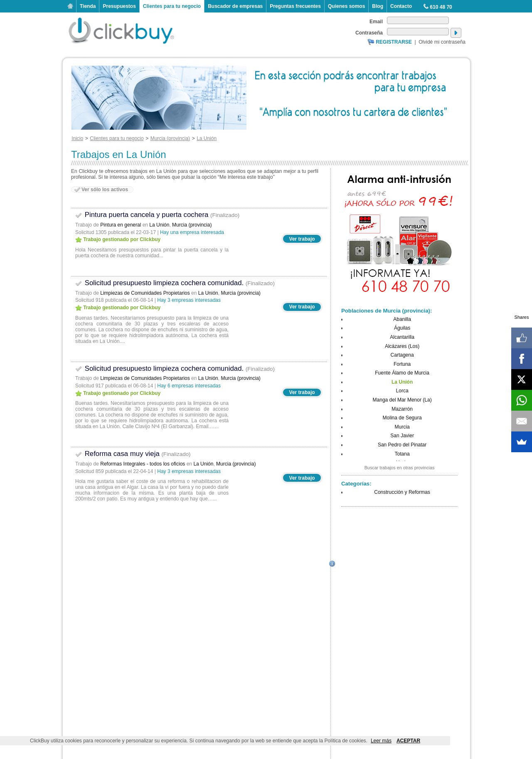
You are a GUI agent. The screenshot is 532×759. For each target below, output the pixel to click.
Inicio (70, 6)
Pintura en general (121, 225)
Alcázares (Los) (402, 346)
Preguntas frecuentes (295, 6)
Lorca (402, 391)
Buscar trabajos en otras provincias (400, 468)
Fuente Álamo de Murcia (402, 373)
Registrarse (394, 42)
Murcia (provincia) (192, 225)
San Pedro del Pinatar (402, 445)
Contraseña (369, 33)
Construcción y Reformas (402, 492)
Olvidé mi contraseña (442, 42)
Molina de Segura (402, 418)
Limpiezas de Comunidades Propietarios (145, 293)
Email (376, 22)
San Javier (402, 436)
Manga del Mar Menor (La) (402, 400)
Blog (378, 6)
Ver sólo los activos (105, 190)
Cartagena (402, 355)
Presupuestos (119, 6)
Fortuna (402, 364)
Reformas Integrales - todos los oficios (143, 464)
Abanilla (402, 319)
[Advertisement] (399, 564)
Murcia (402, 427)
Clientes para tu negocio (172, 6)
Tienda (88, 6)
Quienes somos (346, 6)
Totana (402, 454)
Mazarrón (402, 409)
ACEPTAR (408, 741)
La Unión (159, 225)
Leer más (381, 741)
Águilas (402, 328)
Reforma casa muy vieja (133, 454)
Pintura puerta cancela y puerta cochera (157, 215)
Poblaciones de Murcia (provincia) (386, 311)
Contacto (401, 6)
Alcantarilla (402, 337)
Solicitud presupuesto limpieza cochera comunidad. (175, 283)
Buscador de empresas (235, 6)
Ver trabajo (302, 239)
